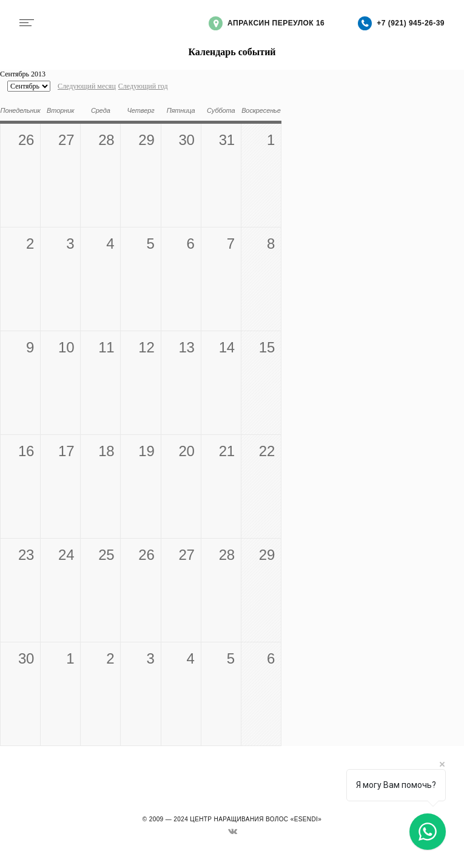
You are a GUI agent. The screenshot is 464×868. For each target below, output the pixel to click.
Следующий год (143, 86)
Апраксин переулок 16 (267, 23)
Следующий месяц (87, 86)
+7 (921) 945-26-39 (401, 23)
